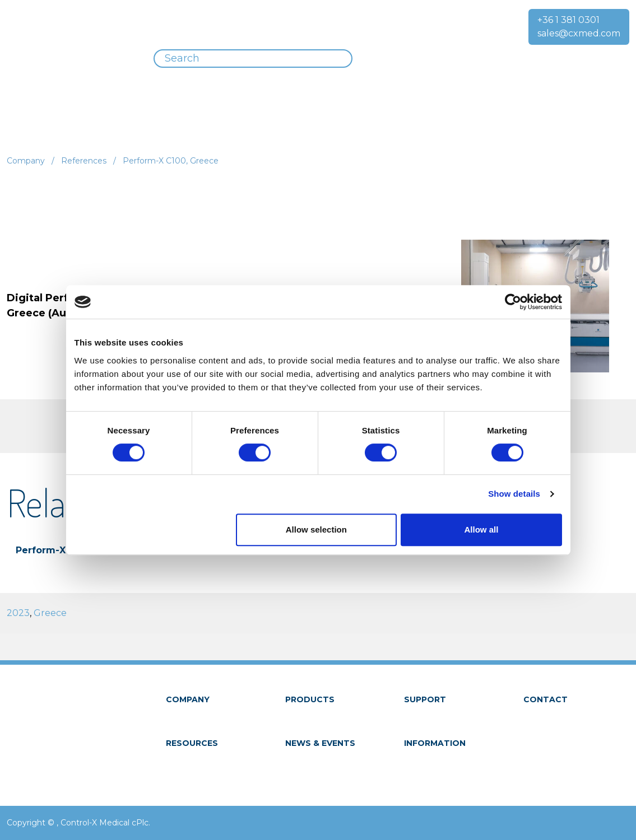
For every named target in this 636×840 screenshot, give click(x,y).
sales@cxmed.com (579, 33)
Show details (514, 494)
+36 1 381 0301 (568, 20)
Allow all (482, 529)
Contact (546, 699)
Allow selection (316, 529)
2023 (18, 613)
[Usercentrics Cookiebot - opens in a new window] (513, 302)
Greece (50, 613)
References (84, 161)
